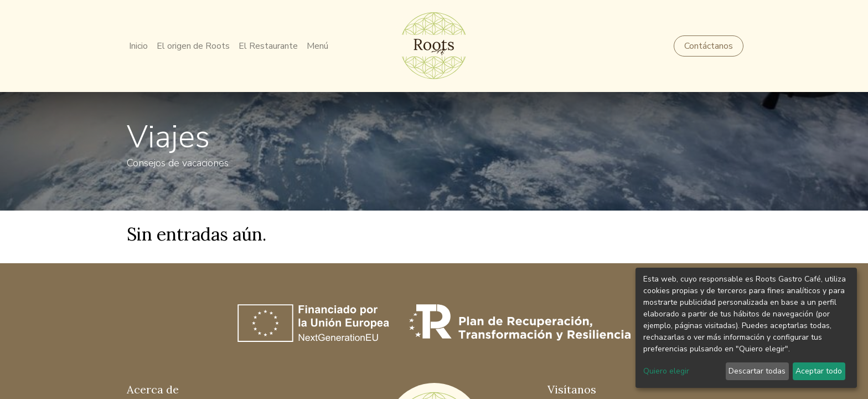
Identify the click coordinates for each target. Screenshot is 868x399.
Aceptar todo (819, 371)
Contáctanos (706, 46)
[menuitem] (141, 46)
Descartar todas (757, 371)
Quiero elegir (666, 371)
